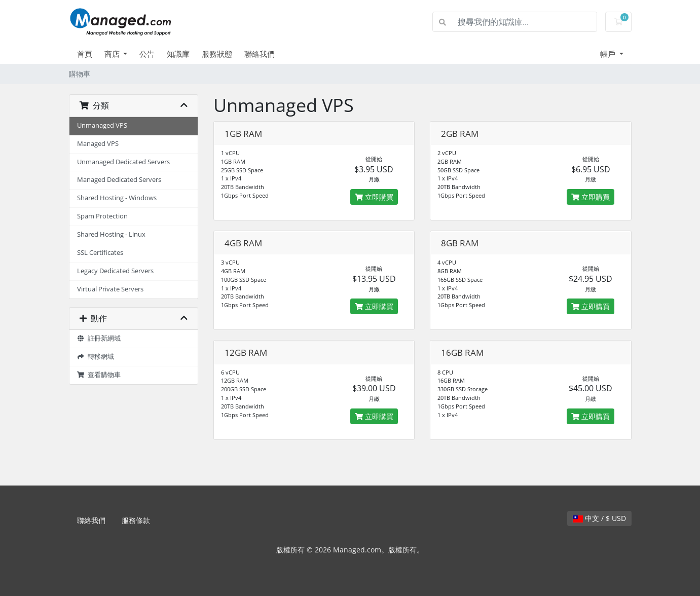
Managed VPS (98, 144)
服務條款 (136, 520)
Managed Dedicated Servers (119, 180)
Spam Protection (102, 216)
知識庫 (178, 54)
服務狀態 (217, 54)
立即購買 (374, 197)
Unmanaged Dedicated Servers (123, 162)
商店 (113, 54)
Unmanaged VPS (102, 125)
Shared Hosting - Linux (111, 234)
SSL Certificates (100, 253)
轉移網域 (96, 357)
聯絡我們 (260, 54)
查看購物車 (99, 375)
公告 (147, 54)
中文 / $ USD (599, 518)
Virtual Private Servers (110, 289)
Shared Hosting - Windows (117, 198)
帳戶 (609, 54)
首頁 (85, 54)
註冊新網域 (99, 338)
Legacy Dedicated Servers (115, 271)
